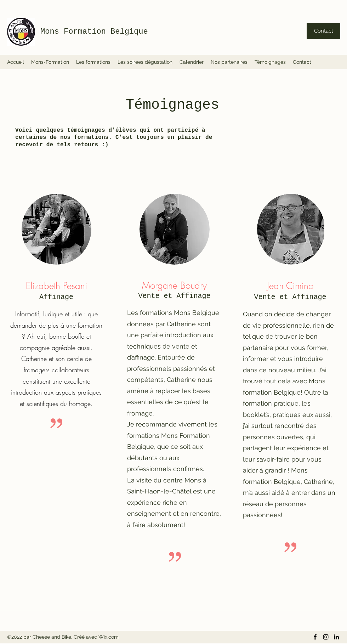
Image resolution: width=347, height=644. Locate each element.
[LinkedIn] (336, 637)
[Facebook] (315, 637)
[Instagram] (326, 637)
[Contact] (323, 31)
